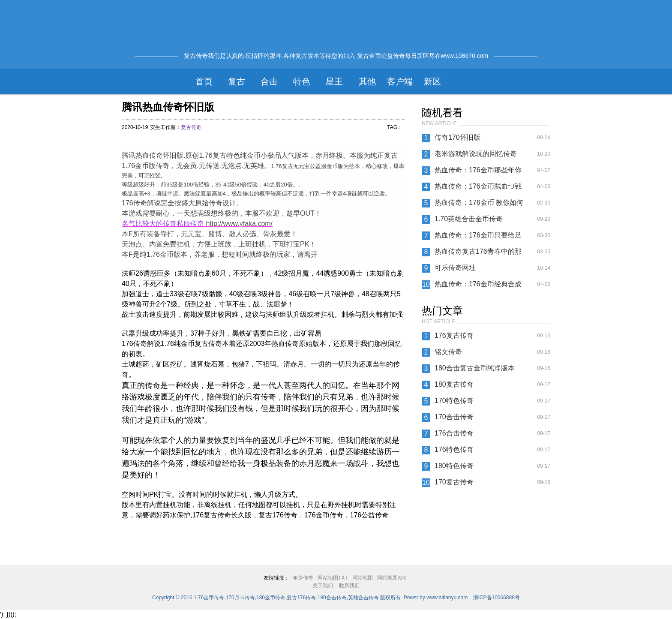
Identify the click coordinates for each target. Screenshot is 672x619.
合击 (269, 81)
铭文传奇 (448, 352)
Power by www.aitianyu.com (436, 598)
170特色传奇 (454, 401)
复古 (237, 81)
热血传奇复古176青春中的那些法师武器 (478, 254)
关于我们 (323, 586)
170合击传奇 (454, 417)
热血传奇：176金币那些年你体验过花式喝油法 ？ (478, 172)
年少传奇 (303, 578)
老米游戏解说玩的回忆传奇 (476, 154)
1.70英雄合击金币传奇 (469, 219)
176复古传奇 (454, 335)
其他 (367, 81)
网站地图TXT (333, 578)
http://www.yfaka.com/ (239, 224)
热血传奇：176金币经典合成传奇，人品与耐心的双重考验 (479, 286)
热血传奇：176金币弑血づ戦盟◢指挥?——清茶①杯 (478, 189)
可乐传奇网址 (455, 268)
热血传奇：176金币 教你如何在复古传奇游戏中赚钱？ (479, 205)
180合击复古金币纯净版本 (475, 368)
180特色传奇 (454, 466)
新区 (432, 81)
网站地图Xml (392, 578)
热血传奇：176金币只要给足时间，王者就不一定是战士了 (479, 237)
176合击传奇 (454, 433)
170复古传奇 (454, 482)
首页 (204, 81)
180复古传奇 (454, 384)
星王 (334, 81)
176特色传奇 (454, 449)
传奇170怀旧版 (457, 137)
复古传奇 (191, 127)
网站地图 (363, 578)
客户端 (400, 81)
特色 (302, 81)
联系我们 (349, 586)
